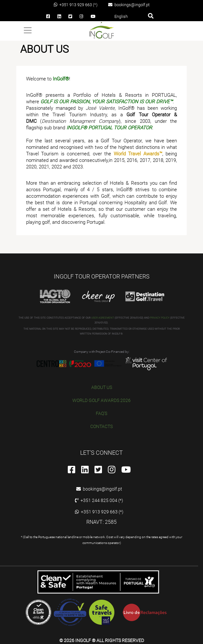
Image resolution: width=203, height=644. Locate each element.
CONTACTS (101, 426)
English (121, 16)
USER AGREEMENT (103, 318)
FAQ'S (101, 413)
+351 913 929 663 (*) (76, 5)
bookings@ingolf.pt (129, 5)
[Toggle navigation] (28, 30)
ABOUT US (102, 387)
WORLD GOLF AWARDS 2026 (101, 400)
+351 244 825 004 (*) (99, 500)
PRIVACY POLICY (160, 318)
